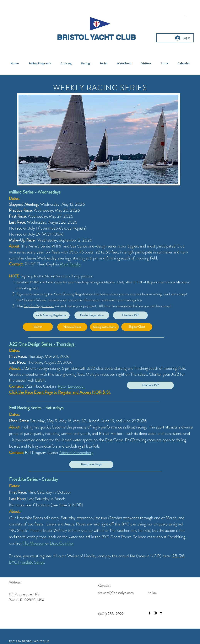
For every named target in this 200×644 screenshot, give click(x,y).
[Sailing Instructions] (104, 327)
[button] (185, 16)
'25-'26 (178, 556)
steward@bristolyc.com (116, 593)
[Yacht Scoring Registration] (51, 315)
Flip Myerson (33, 543)
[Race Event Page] (91, 465)
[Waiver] (38, 327)
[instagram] (155, 613)
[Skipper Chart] (137, 327)
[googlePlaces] (161, 613)
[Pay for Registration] (92, 315)
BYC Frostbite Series (27, 562)
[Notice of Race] (72, 327)
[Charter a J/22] (130, 315)
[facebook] (149, 613)
